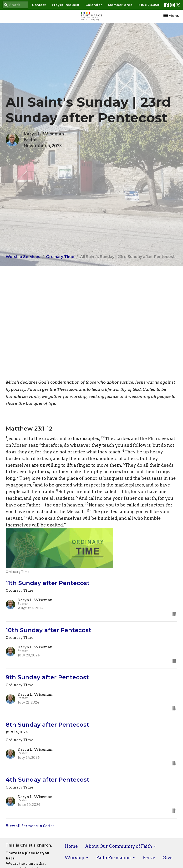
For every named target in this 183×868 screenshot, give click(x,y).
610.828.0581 (149, 5)
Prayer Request (66, 5)
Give (168, 858)
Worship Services (23, 257)
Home (71, 846)
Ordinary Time (60, 257)
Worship (77, 858)
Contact (39, 5)
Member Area (120, 5)
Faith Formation (116, 858)
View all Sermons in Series (30, 826)
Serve (149, 858)
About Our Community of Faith (121, 846)
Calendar (94, 5)
